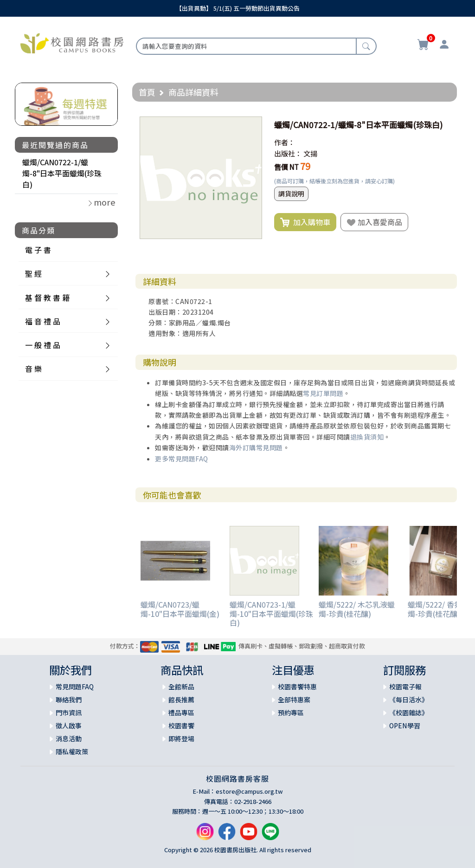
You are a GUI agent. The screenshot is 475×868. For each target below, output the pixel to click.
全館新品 (181, 687)
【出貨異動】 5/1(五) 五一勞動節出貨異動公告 (238, 8)
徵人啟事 (69, 725)
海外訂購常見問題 (256, 447)
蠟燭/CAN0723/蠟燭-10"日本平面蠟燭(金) (180, 609)
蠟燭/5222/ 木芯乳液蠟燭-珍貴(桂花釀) (357, 609)
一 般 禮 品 (43, 345)
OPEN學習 (405, 725)
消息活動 (69, 738)
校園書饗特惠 (297, 687)
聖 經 (33, 273)
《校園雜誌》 (409, 713)
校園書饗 (181, 725)
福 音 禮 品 (43, 321)
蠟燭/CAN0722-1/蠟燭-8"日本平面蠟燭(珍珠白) (62, 173)
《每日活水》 (409, 700)
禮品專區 (181, 713)
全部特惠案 (294, 700)
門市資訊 (69, 713)
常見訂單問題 (323, 393)
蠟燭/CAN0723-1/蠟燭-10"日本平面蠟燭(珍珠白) (271, 613)
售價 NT (286, 167)
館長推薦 (181, 700)
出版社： (288, 153)
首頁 (147, 92)
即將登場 (181, 738)
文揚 (310, 153)
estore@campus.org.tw (249, 791)
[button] (254, 125)
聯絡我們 (69, 700)
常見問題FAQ (75, 687)
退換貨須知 (367, 437)
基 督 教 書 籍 (47, 298)
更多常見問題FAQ (182, 459)
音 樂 (33, 369)
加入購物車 (305, 222)
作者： (285, 142)
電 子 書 (38, 250)
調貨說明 (291, 194)
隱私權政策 (72, 751)
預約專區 (291, 713)
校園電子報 (405, 687)
